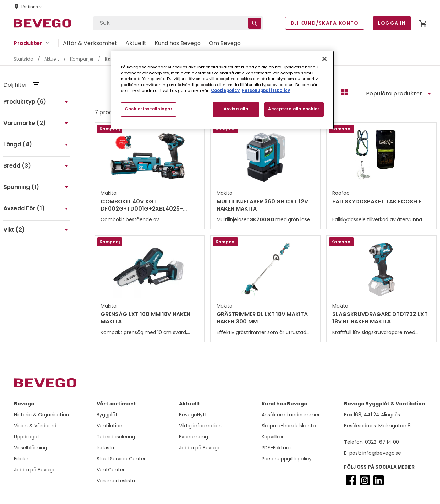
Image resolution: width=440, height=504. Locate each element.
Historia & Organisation (42, 415)
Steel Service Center (121, 459)
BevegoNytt (193, 415)
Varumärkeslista (116, 481)
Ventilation (109, 426)
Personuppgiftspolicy (287, 459)
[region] (222, 90)
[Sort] (398, 94)
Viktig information (200, 426)
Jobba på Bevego (35, 470)
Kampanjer (82, 59)
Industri (105, 448)
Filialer (21, 459)
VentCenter (111, 470)
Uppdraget (27, 437)
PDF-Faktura (276, 448)
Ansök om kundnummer (291, 415)
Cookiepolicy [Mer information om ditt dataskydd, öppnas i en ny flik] (226, 90)
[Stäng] (324, 59)
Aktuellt (52, 59)
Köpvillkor (273, 437)
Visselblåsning (31, 448)
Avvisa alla (236, 109)
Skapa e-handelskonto (289, 426)
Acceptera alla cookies (294, 109)
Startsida (24, 59)
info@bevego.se (381, 453)
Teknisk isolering (116, 437)
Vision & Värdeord (35, 426)
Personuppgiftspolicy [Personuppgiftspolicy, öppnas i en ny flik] (266, 90)
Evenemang (194, 437)
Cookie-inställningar (148, 109)
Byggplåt (107, 415)
